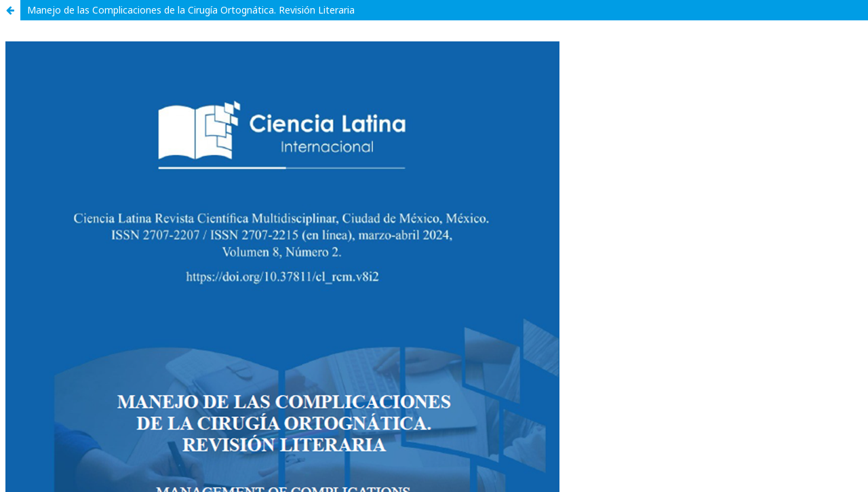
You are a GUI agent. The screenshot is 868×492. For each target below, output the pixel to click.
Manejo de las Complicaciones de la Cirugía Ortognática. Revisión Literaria (191, 10)
